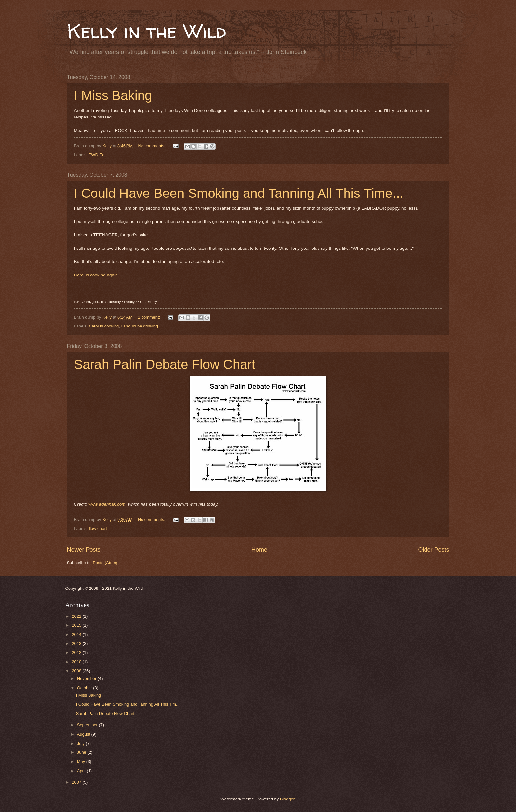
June (82, 752)
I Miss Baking (113, 95)
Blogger (287, 799)
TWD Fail (97, 155)
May (82, 761)
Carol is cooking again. (97, 275)
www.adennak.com (107, 504)
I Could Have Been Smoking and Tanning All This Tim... (128, 704)
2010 (77, 662)
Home (259, 550)
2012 (77, 653)
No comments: (153, 146)
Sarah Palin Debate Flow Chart (165, 364)
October (85, 688)
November (87, 679)
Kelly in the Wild (147, 31)
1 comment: (150, 317)
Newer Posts (84, 550)
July (81, 743)
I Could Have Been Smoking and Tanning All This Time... (239, 193)
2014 (77, 634)
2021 (77, 616)
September (88, 725)
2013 (77, 644)
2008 (77, 671)
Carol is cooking (104, 326)
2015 (77, 625)
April (82, 771)
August (84, 734)
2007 (77, 782)
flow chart (98, 528)
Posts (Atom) (105, 563)
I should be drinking (140, 326)
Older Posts (433, 550)
